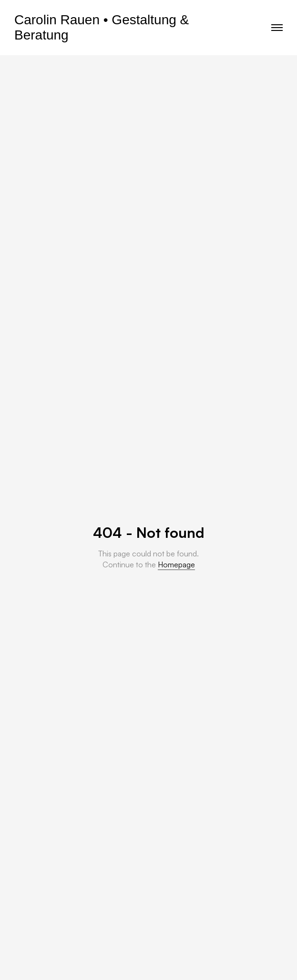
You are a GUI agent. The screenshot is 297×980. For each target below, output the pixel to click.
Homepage (176, 564)
